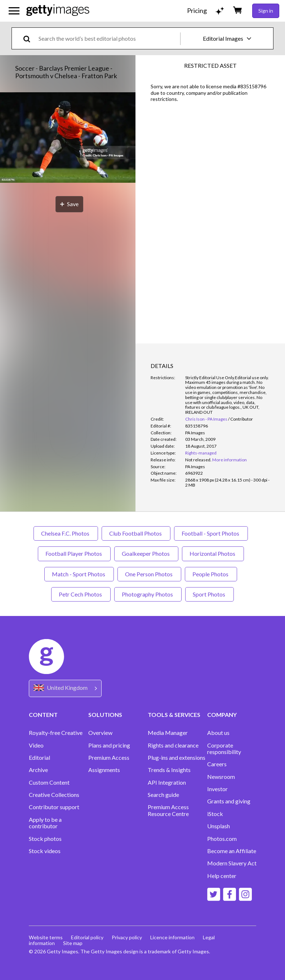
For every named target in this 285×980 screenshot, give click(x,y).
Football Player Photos (74, 553)
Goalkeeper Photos (146, 553)
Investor (217, 789)
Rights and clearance (173, 745)
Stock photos (45, 839)
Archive (38, 770)
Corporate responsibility (224, 749)
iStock (215, 814)
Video (36, 745)
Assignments (104, 770)
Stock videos (45, 851)
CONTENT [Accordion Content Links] (43, 715)
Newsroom (221, 777)
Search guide (163, 795)
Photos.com (222, 839)
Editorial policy (88, 937)
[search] (30, 38)
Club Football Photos (136, 533)
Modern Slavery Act (232, 863)
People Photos (211, 574)
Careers (217, 764)
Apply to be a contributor (45, 823)
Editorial (39, 758)
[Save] (69, 204)
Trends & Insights (169, 770)
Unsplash (219, 826)
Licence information (173, 937)
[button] (68, 138)
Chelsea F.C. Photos (66, 533)
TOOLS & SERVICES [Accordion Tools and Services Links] (174, 715)
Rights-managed (201, 453)
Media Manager (168, 733)
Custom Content (49, 782)
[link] (198, 460)
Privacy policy (128, 937)
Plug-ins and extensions (177, 758)
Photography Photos (148, 594)
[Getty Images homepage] (58, 11)
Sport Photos (210, 594)
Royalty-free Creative (56, 733)
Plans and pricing (109, 745)
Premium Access (109, 758)
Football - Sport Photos (211, 533)
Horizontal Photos (213, 553)
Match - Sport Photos (79, 574)
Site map (73, 943)
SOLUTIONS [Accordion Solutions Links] (105, 715)
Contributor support (54, 807)
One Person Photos (149, 574)
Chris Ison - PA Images (206, 419)
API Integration (167, 782)
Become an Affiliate (232, 851)
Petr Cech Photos (81, 594)
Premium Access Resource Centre (168, 810)
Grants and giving (229, 801)
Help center (222, 876)
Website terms (46, 937)
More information (230, 460)
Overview (100, 733)
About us (218, 733)
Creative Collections (54, 795)
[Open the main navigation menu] (14, 11)
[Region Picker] (65, 688)
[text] (108, 38)
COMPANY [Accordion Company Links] (222, 715)
